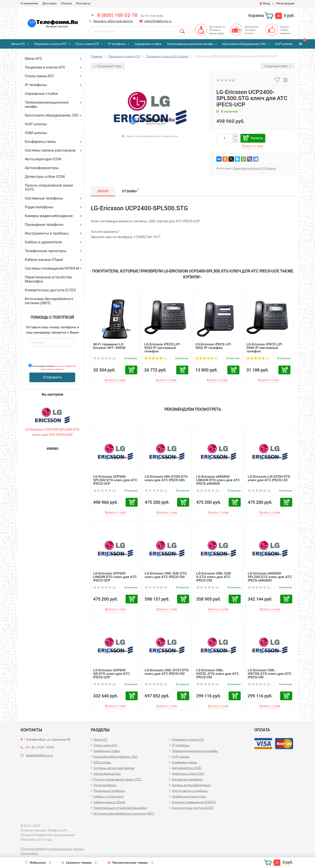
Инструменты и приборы (47, 233)
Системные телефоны (44, 198)
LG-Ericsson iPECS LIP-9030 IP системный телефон (162, 348)
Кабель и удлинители (43, 242)
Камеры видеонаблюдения (49, 216)
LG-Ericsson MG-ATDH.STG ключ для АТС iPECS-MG (166, 478)
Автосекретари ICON (43, 159)
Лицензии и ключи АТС (50, 44)
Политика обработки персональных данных (52, 849)
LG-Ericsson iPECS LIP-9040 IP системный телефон (265, 348)
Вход (265, 3)
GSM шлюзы (36, 133)
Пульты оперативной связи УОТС (49, 187)
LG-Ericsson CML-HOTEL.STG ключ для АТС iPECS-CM (217, 674)
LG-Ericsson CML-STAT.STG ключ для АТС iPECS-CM (167, 672)
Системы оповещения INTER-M (52, 268)
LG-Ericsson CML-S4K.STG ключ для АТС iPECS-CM (166, 575)
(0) (105, 359)
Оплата (66, 3)
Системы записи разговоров (50, 150)
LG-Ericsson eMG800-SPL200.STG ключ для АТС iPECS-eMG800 (270, 577)
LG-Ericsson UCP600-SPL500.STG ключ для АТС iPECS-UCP (115, 480)
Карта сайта (29, 853)
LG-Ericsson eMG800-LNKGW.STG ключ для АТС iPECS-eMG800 (218, 480)
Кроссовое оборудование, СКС (244, 44)
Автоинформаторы (42, 168)
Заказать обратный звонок (113, 21)
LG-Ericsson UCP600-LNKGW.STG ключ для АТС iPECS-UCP (115, 577)
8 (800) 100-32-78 (117, 15)
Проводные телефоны (44, 225)
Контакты (83, 3)
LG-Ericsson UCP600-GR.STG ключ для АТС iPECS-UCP (111, 674)
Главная (97, 56)
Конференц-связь (40, 141)
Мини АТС (18, 44)
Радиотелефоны (39, 207)
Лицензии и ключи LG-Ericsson (167, 56)
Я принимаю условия (52, 367)
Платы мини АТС (87, 44)
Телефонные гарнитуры (46, 251)
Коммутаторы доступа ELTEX (50, 290)
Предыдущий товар (108, 66)
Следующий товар (278, 66)
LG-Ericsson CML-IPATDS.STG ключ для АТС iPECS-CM (270, 674)
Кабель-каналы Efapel (44, 260)
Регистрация (285, 3)
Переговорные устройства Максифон (48, 279)
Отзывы (130, 190)
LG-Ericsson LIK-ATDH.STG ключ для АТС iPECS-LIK (269, 478)
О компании (29, 3)
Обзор (103, 191)
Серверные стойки (148, 44)
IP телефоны (117, 44)
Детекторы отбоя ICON (45, 177)
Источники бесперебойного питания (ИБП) (49, 301)
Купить (257, 138)
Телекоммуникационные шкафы (190, 44)
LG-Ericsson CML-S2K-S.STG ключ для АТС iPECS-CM (214, 577)
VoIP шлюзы (284, 44)
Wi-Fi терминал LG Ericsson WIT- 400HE (109, 346)
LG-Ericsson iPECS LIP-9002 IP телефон (214, 346)
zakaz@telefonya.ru (158, 21)
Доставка (49, 3)
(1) (156, 359)
